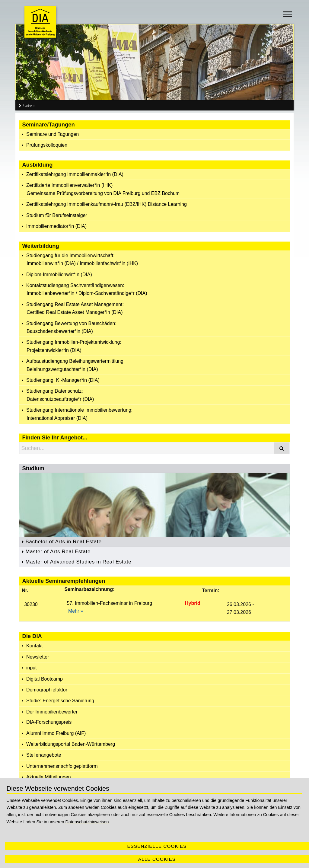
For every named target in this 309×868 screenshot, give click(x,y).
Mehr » (76, 611)
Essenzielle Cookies (157, 846)
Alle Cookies (157, 859)
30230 (31, 604)
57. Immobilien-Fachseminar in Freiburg (109, 603)
